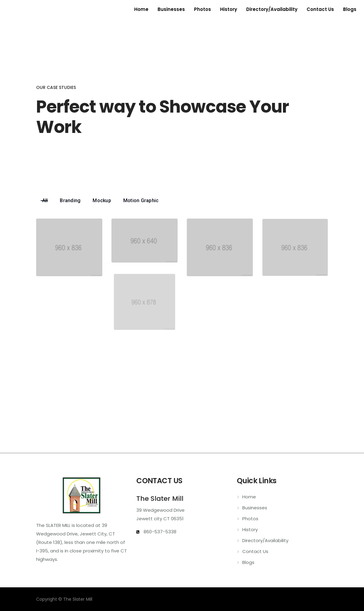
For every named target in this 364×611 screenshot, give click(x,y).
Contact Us (320, 9)
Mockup (102, 200)
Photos (202, 9)
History (229, 9)
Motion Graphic (141, 200)
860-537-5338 (159, 532)
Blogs (350, 9)
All (45, 200)
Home (141, 9)
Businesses (171, 9)
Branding (70, 200)
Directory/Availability (272, 9)
